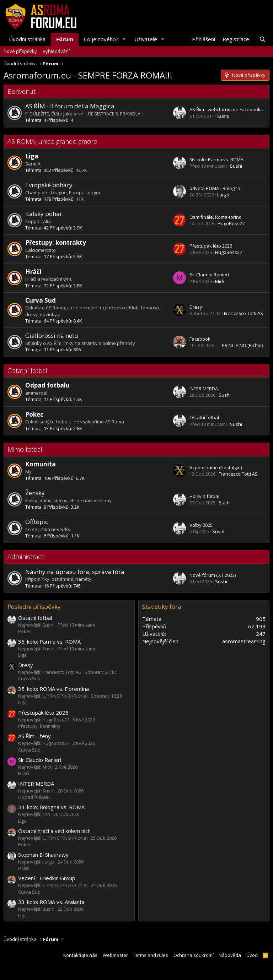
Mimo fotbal (25, 449)
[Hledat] (263, 39)
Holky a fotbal (204, 496)
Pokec (34, 414)
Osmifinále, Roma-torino (216, 217)
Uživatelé (146, 39)
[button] (124, 39)
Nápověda (230, 955)
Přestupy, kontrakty (56, 242)
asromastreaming (244, 641)
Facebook (200, 339)
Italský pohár (44, 214)
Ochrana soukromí (194, 955)
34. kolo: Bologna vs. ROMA (51, 807)
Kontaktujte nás (80, 955)
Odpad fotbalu (47, 385)
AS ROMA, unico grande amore (52, 141)
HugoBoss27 (231, 223)
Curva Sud (41, 300)
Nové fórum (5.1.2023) (213, 575)
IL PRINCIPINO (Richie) (240, 345)
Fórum (65, 39)
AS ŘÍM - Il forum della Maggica (70, 106)
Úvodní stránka (27, 39)
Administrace (26, 557)
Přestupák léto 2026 (211, 246)
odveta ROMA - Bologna (215, 188)
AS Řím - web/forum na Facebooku (226, 109)
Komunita (41, 464)
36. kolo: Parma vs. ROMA (216, 159)
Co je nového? (101, 39)
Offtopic (37, 522)
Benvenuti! (23, 91)
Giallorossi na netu (52, 335)
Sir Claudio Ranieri (209, 275)
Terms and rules (151, 955)
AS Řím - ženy (34, 736)
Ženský (35, 493)
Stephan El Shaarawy (43, 855)
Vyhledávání (56, 51)
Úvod (252, 955)
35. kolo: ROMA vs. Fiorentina (53, 689)
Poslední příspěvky (34, 607)
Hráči (33, 272)
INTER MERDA (204, 389)
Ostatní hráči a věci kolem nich (54, 831)
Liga (32, 156)
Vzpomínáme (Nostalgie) (216, 467)
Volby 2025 (201, 525)
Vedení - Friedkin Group (47, 878)
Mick (220, 281)
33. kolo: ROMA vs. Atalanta (51, 902)
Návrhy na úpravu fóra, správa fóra (75, 572)
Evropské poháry (49, 185)
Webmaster (115, 955)
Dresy (196, 307)
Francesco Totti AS (243, 313)
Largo (223, 195)
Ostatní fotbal (27, 370)
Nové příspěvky (20, 51)
